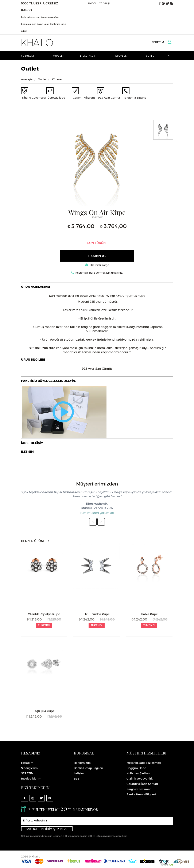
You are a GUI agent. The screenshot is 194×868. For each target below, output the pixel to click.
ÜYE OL (92, 3)
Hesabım (27, 763)
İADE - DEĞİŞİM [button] (32, 443)
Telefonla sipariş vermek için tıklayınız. (99, 273)
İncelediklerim (31, 779)
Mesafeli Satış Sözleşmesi (144, 763)
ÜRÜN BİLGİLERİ (33, 360)
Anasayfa (27, 79)
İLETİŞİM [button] (27, 452)
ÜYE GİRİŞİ (104, 3)
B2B (77, 779)
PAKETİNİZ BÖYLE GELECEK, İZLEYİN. (48, 381)
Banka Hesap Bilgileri (88, 768)
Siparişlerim (29, 768)
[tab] (97, 287)
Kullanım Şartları (138, 773)
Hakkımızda (82, 763)
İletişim (79, 773)
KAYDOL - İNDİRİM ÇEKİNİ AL (47, 829)
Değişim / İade (136, 768)
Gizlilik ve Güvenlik (140, 779)
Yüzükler (28, 56)
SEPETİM (158, 42)
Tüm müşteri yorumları (97, 513)
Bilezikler (88, 56)
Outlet (151, 56)
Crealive (167, 865)
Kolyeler (122, 56)
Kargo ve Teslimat (139, 789)
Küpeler (59, 56)
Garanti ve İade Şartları (142, 784)
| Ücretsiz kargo (97, 265)
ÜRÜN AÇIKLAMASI (36, 287)
